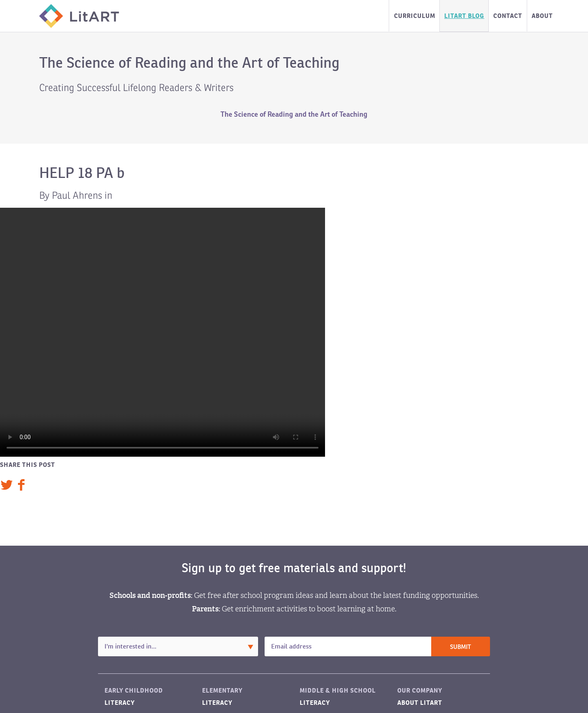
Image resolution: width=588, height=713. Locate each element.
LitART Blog (464, 16)
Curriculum (415, 16)
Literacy (120, 703)
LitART (79, 16)
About (542, 16)
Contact (508, 16)
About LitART (420, 703)
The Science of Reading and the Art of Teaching (294, 114)
